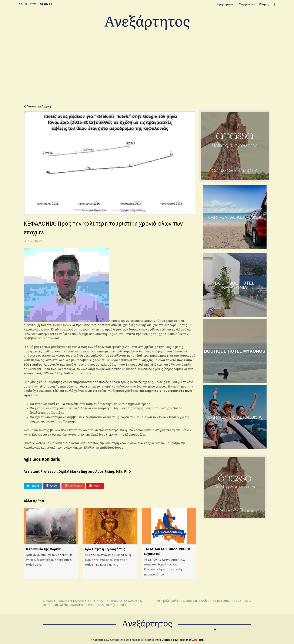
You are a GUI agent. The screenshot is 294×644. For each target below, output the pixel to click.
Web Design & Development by (180, 640)
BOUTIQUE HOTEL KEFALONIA (235, 285)
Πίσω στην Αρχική (37, 107)
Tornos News (62, 325)
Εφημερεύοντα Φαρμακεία (236, 4)
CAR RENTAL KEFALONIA (235, 217)
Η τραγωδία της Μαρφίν (43, 549)
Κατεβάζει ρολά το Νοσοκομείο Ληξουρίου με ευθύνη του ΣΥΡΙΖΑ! (204, 601)
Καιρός (264, 4)
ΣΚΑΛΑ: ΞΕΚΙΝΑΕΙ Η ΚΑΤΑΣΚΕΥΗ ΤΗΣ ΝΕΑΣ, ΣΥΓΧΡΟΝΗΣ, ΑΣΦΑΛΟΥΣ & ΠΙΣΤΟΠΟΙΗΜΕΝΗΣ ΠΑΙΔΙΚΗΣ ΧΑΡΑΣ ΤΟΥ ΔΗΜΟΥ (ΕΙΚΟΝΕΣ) (93, 603)
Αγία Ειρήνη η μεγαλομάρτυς (105, 549)
